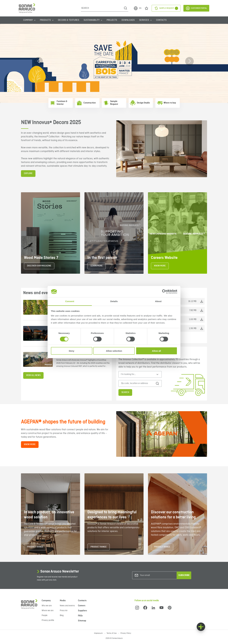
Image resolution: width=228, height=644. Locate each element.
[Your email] (152, 575)
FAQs (80, 616)
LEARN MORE (97, 266)
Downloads (128, 20)
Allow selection (114, 351)
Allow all (156, 351)
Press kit (64, 611)
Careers (82, 606)
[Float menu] (201, 627)
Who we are (47, 606)
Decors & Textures (69, 20)
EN (137, 8)
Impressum (99, 633)
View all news (33, 375)
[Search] (102, 8)
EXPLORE (28, 173)
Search (125, 392)
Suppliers (82, 611)
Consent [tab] (70, 301)
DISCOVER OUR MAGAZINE (39, 266)
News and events (67, 606)
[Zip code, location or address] (138, 383)
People (45, 615)
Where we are (48, 611)
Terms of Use (112, 633)
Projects (112, 20)
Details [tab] (114, 301)
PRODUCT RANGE (35, 547)
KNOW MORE (160, 266)
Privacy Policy (126, 633)
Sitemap (82, 621)
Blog (62, 615)
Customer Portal (196, 8)
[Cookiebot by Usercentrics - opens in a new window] (164, 292)
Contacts (161, 20)
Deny (72, 351)
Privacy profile (48, 620)
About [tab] (158, 301)
